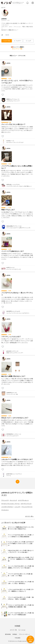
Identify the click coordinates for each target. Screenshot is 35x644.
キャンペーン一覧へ (17, 49)
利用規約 (15, 634)
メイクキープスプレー (7, 507)
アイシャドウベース (27, 507)
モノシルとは (22, 630)
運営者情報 (8, 634)
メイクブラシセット (23, 500)
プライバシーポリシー (24, 634)
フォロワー (17, 41)
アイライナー (5, 510)
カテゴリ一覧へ (29, 516)
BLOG (7, 35)
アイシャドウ (5, 500)
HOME (17, 626)
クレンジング (13, 500)
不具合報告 (18, 638)
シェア (28, 41)
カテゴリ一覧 (13, 630)
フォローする (7, 41)
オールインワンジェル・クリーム (10, 504)
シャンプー (17, 507)
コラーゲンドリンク (26, 504)
